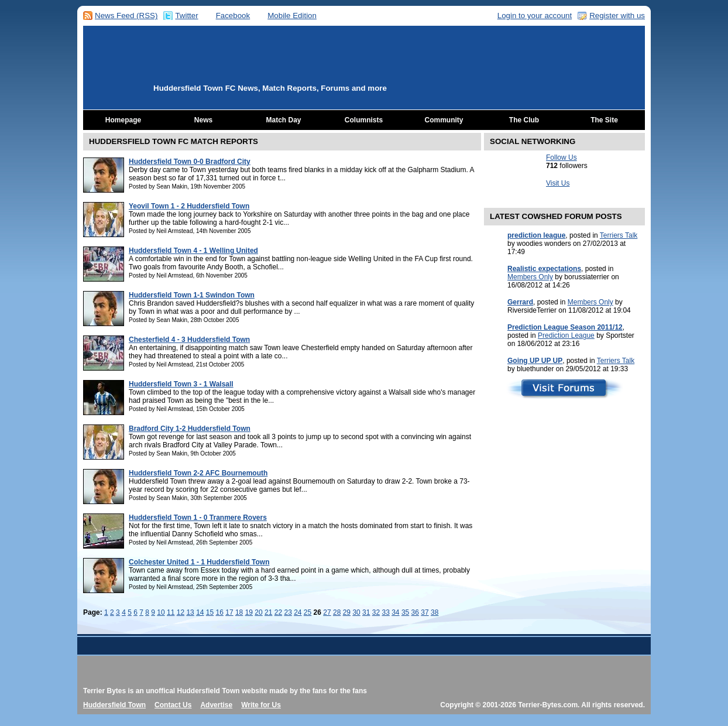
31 (366, 612)
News (203, 120)
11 (171, 612)
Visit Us (558, 183)
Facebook (233, 16)
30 (356, 612)
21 (268, 612)
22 (278, 612)
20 (258, 612)
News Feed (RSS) (126, 16)
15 (210, 612)
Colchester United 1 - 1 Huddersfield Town (199, 562)
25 (308, 612)
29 (347, 612)
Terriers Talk (619, 235)
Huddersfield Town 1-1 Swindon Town (192, 295)
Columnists (364, 120)
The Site (604, 120)
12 (181, 612)
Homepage (123, 120)
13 (190, 612)
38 (435, 612)
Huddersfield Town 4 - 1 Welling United (193, 251)
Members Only (530, 277)
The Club (524, 120)
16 (220, 612)
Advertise (216, 705)
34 (395, 612)
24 (298, 612)
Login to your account (535, 16)
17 (229, 612)
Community (444, 120)
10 (161, 612)
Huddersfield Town (114, 705)
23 (288, 612)
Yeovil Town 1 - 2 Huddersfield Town (189, 206)
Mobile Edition (292, 16)
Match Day (283, 120)
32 (376, 612)
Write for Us (261, 705)
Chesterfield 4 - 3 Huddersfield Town (189, 340)
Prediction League (566, 335)
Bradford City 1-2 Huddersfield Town (190, 429)
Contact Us (173, 705)
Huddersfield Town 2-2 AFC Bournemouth (198, 473)
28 (337, 612)
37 (425, 612)
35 (405, 612)
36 (415, 612)
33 (385, 612)
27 (327, 612)
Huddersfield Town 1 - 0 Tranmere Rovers (198, 518)
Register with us (617, 16)
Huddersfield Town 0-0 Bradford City (190, 162)
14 (200, 612)
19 (249, 612)
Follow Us (562, 157)
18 (239, 612)
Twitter (186, 16)
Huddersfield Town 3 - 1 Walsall (181, 384)
